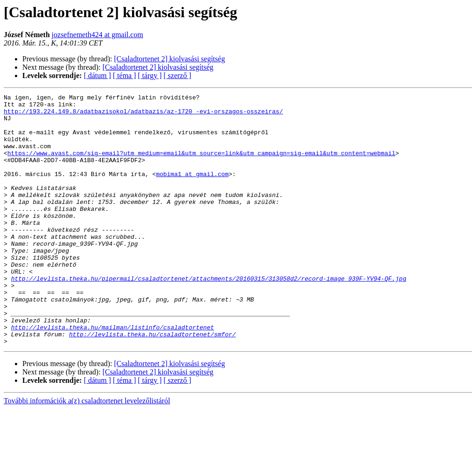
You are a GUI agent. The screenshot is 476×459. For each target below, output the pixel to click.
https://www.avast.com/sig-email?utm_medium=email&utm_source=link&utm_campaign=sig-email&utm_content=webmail (202, 165)
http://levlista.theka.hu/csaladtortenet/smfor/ (152, 383)
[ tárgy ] (150, 75)
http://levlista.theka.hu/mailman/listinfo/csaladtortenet (113, 374)
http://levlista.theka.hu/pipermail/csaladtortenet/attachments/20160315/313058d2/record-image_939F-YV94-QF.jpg (209, 316)
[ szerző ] (178, 75)
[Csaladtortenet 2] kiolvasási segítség (169, 59)
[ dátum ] (97, 75)
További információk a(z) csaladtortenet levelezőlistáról (87, 451)
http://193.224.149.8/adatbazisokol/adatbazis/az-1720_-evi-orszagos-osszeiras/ (143, 115)
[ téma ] (125, 75)
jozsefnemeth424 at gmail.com (97, 35)
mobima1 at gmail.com (192, 190)
